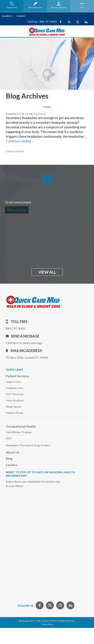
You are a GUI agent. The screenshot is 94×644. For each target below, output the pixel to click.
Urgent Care (13, 382)
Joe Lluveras (40, 114)
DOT (9, 438)
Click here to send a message (24, 343)
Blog (9, 458)
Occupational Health (21, 426)
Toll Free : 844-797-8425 (42, 22)
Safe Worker (19, 432)
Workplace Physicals (28, 445)
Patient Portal (14, 413)
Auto (15, 400)
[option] (47, 200)
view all (47, 272)
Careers (20, 16)
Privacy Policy (47, 624)
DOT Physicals (15, 394)
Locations (7, 16)
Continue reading (20, 141)
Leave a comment (15, 151)
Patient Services (18, 376)
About (13, 452)
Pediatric (14, 388)
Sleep (13, 406)
